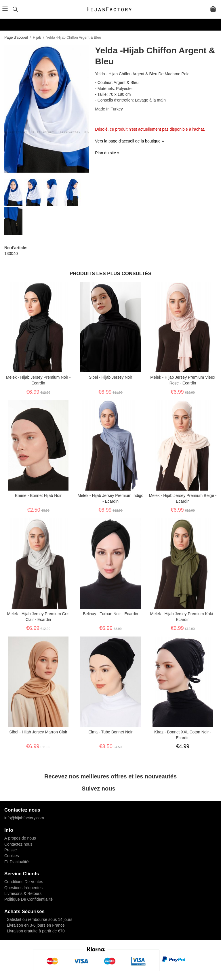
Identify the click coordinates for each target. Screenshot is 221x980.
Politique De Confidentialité (28, 899)
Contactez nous (18, 844)
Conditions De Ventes (24, 882)
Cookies (12, 856)
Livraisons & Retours (23, 893)
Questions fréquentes (23, 888)
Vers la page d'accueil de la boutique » (129, 141)
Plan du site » (107, 153)
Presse (11, 850)
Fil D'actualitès (17, 862)
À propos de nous (20, 838)
